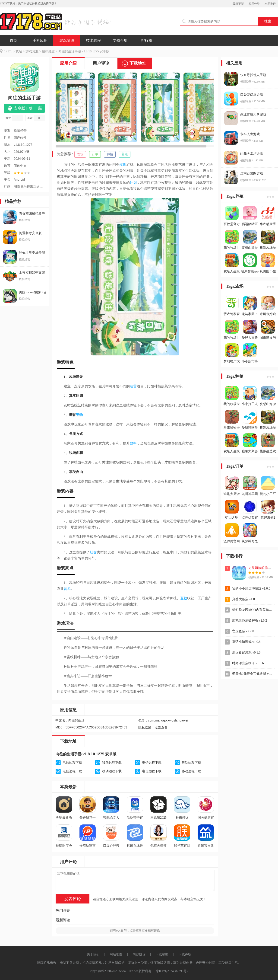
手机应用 (40, 40)
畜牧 (184, 598)
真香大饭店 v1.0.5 (245, 599)
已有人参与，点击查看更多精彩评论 (135, 931)
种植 (110, 154)
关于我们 (93, 954)
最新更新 (238, 4)
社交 (93, 552)
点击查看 (161, 727)
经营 (133, 386)
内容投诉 (139, 954)
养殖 (125, 154)
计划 (133, 183)
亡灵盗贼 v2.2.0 (243, 631)
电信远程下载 (72, 763)
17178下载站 (13, 51)
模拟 (123, 165)
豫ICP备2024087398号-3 (172, 971)
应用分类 (254, 4)
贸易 (67, 589)
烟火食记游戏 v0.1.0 (246, 653)
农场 (80, 154)
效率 (133, 443)
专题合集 (120, 40)
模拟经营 (48, 51)
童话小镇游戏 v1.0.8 (246, 642)
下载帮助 (162, 954)
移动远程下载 (112, 763)
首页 (13, 40)
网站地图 (116, 954)
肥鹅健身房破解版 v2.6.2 (250, 621)
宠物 (79, 415)
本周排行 (270, 4)
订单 (95, 154)
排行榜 (147, 40)
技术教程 (93, 40)
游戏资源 (67, 40)
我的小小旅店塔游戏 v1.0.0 (251, 589)
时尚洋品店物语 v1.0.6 (248, 663)
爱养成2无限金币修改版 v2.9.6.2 (255, 674)
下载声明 (185, 954)
